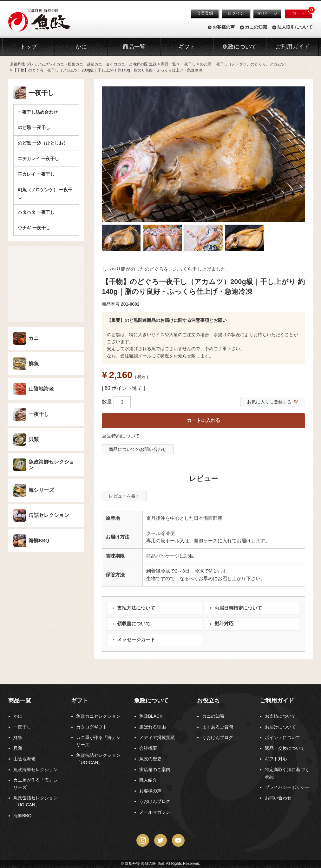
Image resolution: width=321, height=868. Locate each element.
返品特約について (121, 436)
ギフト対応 (276, 759)
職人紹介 (148, 780)
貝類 (34, 439)
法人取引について (295, 27)
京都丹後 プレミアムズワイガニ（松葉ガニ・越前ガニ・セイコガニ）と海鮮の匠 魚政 (83, 64)
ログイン (236, 13)
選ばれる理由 (153, 727)
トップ (29, 47)
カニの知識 (256, 27)
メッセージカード (136, 640)
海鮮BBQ (39, 541)
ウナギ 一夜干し (34, 228)
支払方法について (136, 608)
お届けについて (280, 727)
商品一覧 (168, 64)
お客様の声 (224, 27)
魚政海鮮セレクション (51, 465)
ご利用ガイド (292, 47)
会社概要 (148, 748)
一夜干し (188, 64)
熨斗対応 (224, 624)
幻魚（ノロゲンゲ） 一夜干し (45, 193)
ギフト (80, 701)
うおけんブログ (155, 801)
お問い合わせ (278, 798)
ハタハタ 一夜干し (36, 212)
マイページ (267, 13)
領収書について (134, 624)
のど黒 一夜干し (34, 127)
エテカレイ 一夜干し (38, 159)
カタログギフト (92, 727)
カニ (34, 338)
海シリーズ (41, 490)
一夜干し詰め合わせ (38, 112)
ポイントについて (283, 737)
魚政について (239, 47)
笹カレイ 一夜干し (36, 174)
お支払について (280, 716)
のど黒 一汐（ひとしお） (43, 143)
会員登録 (205, 13)
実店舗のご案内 (155, 770)
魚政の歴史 (150, 759)
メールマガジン (155, 812)
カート (298, 13)
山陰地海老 (41, 389)
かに (18, 716)
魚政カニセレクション (98, 716)
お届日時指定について (238, 608)
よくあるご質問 (218, 727)
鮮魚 (34, 364)
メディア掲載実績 (157, 737)
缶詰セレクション (49, 515)
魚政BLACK (151, 716)
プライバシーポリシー (287, 787)
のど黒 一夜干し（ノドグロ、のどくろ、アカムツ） (244, 64)
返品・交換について (285, 748)
